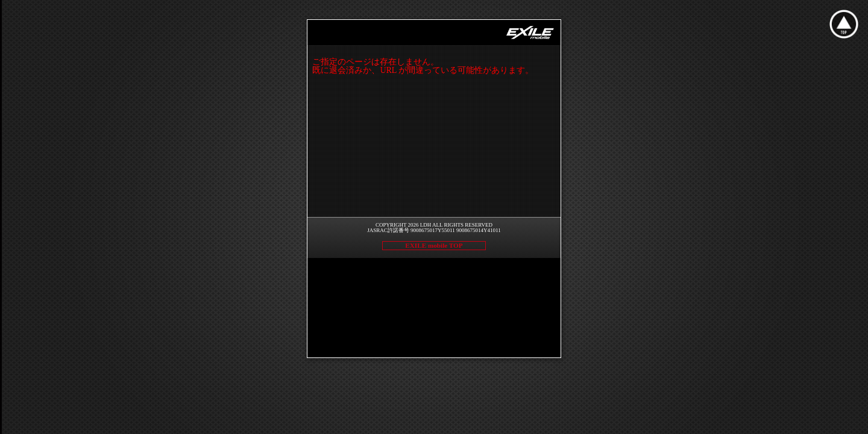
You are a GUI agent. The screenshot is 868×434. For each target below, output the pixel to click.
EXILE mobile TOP (434, 245)
